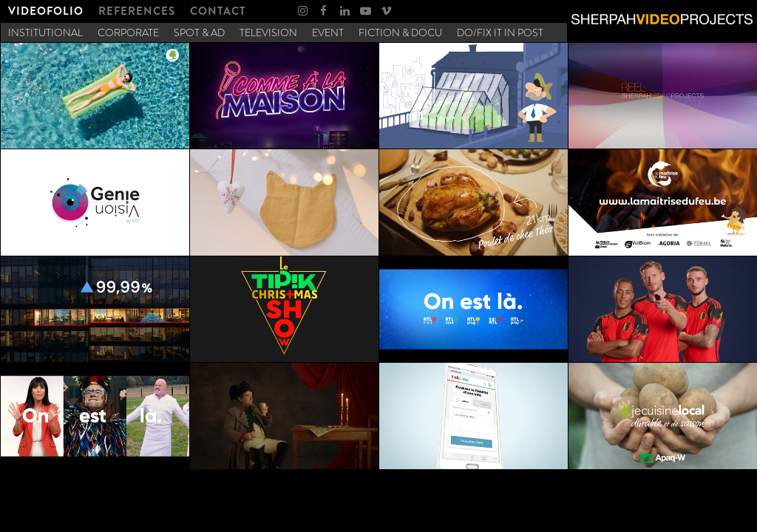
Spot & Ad (199, 33)
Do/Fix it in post (500, 33)
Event (328, 33)
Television (268, 33)
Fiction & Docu (400, 33)
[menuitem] (46, 11)
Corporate (128, 33)
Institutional (45, 33)
